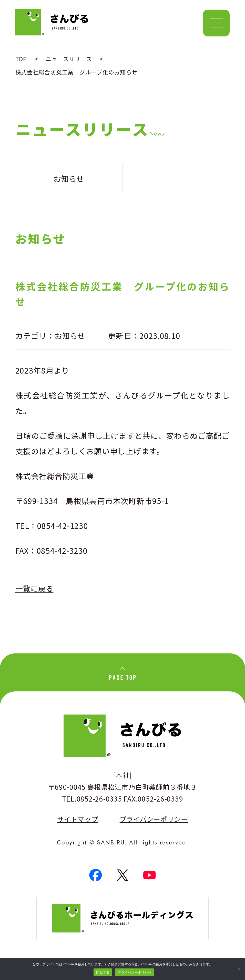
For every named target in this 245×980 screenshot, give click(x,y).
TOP (21, 59)
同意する (103, 972)
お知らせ (70, 336)
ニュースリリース (69, 59)
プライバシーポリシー (154, 821)
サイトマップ (78, 821)
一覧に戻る (35, 590)
